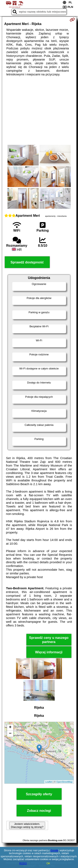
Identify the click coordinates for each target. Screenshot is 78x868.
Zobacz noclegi (39, 811)
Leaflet (49, 782)
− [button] (10, 734)
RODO (23, 863)
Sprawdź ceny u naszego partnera (49, 640)
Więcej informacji (49, 652)
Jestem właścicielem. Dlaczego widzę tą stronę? (27, 825)
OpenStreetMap (64, 782)
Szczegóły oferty (39, 794)
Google (54, 850)
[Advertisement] (39, 111)
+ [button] (10, 728)
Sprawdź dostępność (27, 262)
